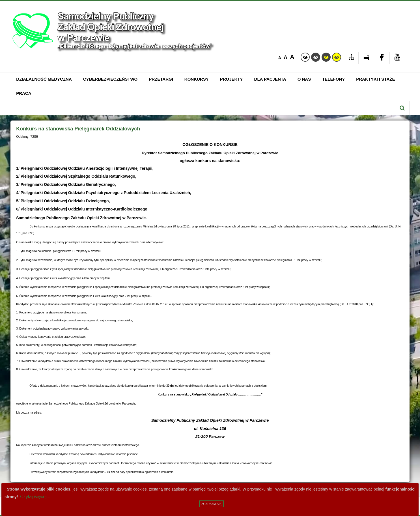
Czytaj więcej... (35, 497)
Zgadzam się (211, 504)
